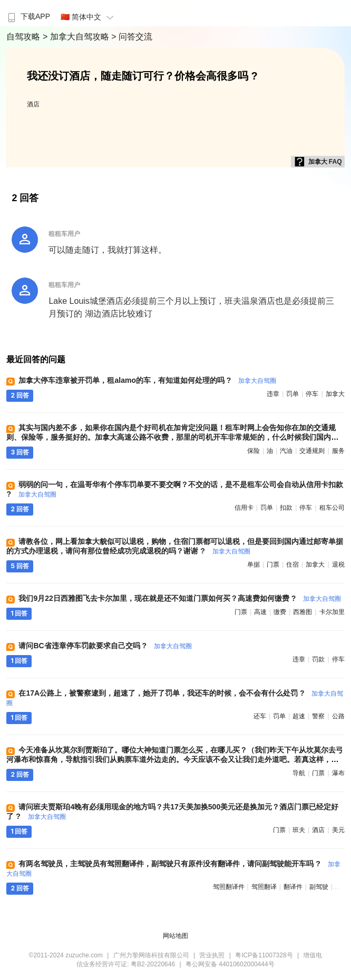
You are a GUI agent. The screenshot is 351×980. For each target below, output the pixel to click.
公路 (338, 716)
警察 (318, 716)
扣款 (286, 508)
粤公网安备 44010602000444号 (230, 964)
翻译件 (293, 887)
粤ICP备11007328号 (264, 955)
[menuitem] (28, 13)
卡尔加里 (332, 612)
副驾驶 (319, 887)
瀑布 (338, 773)
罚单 (292, 394)
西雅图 (303, 612)
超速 (299, 716)
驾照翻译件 (229, 887)
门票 (273, 565)
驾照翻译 (264, 887)
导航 (299, 773)
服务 (338, 451)
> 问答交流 (132, 37)
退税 (338, 565)
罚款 (318, 659)
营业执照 (212, 955)
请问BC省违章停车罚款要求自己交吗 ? (105, 646)
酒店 (33, 104)
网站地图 (175, 936)
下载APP (28, 16)
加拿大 (335, 394)
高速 (260, 612)
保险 (253, 451)
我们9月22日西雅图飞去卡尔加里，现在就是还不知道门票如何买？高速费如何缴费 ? (180, 598)
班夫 (299, 830)
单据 (253, 565)
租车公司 (332, 508)
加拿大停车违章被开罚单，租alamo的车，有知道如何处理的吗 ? (147, 380)
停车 (312, 394)
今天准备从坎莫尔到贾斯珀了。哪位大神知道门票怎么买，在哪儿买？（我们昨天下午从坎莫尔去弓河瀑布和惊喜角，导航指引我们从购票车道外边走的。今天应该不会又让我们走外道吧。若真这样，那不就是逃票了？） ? (175, 759)
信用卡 (244, 508)
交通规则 (312, 451)
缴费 (280, 612)
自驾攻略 (24, 37)
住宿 (292, 565)
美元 (338, 830)
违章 (273, 394)
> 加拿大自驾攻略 (77, 37)
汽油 (286, 451)
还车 (260, 716)
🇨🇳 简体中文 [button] (89, 17)
